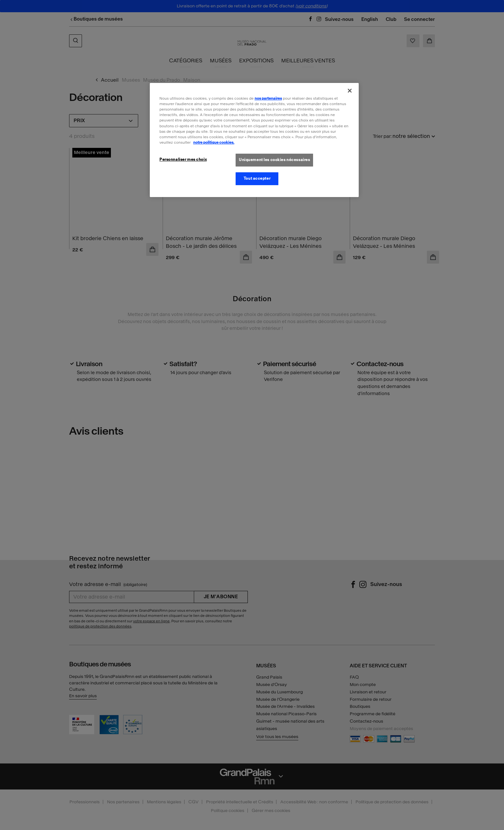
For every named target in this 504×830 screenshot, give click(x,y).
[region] (254, 140)
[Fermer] (350, 91)
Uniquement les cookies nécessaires (274, 160)
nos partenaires (268, 98)
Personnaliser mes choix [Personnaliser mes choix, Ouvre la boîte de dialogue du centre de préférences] (183, 159)
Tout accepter (257, 178)
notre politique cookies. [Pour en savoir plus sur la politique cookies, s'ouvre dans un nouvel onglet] (214, 142)
